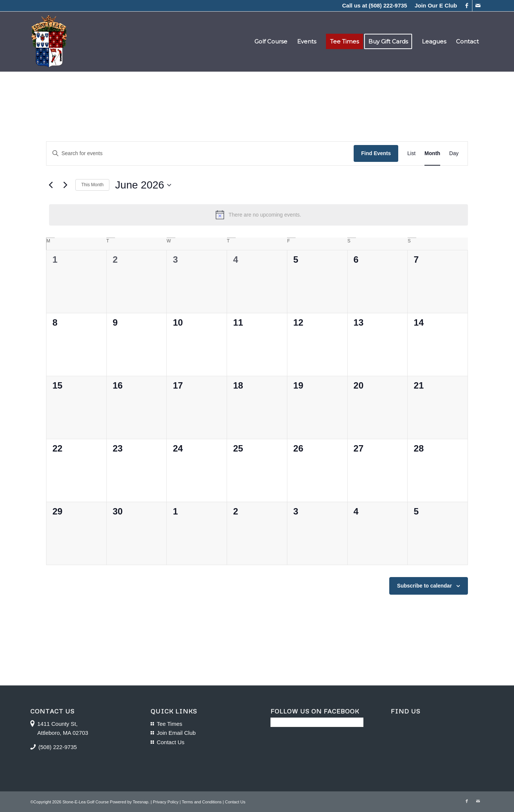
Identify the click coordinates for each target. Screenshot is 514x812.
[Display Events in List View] (411, 153)
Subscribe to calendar (424, 586)
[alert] (258, 215)
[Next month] (65, 185)
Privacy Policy (166, 802)
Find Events (376, 153)
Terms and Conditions (202, 802)
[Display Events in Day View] (454, 153)
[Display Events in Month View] (432, 153)
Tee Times (169, 724)
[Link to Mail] (478, 6)
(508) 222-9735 (388, 5)
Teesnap (140, 802)
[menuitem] (434, 6)
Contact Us (170, 742)
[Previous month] (51, 185)
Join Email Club (176, 733)
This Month (92, 185)
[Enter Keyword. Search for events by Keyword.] (200, 153)
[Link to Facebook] (467, 6)
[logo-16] (49, 42)
